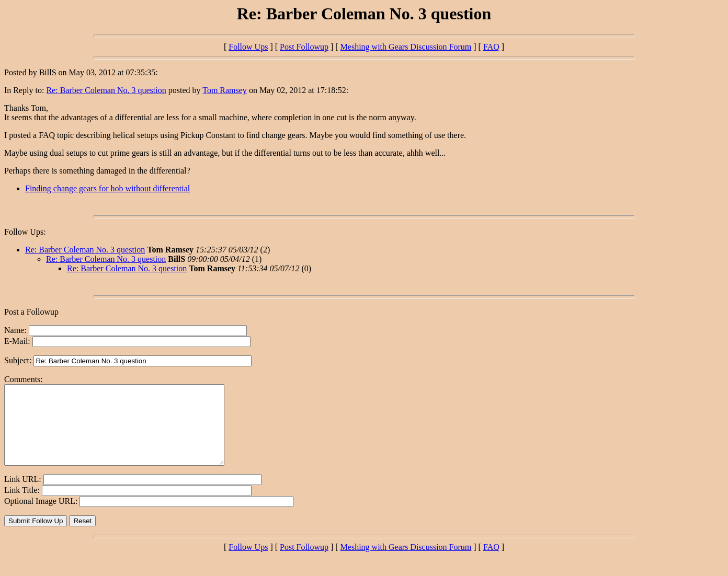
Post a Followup (31, 312)
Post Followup (304, 47)
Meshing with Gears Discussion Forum (406, 47)
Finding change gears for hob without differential (107, 188)
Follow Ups (248, 47)
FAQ (491, 47)
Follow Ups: (25, 232)
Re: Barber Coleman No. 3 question (106, 90)
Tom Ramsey (225, 90)
